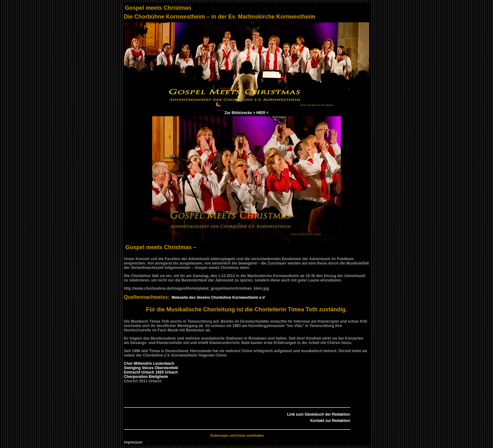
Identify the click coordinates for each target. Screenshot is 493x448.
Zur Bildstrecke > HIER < (246, 113)
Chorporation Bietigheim (146, 377)
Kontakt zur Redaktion (330, 420)
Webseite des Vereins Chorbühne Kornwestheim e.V (217, 298)
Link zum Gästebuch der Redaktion (319, 414)
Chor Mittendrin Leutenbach (149, 363)
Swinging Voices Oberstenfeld (151, 368)
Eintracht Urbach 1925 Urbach (151, 372)
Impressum (133, 442)
